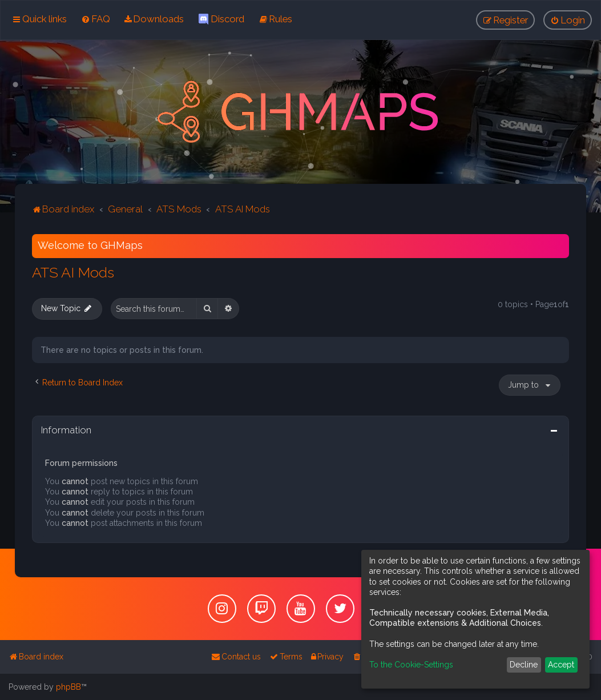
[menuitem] (96, 19)
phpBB (68, 687)
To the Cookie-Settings (411, 665)
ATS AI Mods (73, 272)
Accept (561, 665)
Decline (524, 665)
